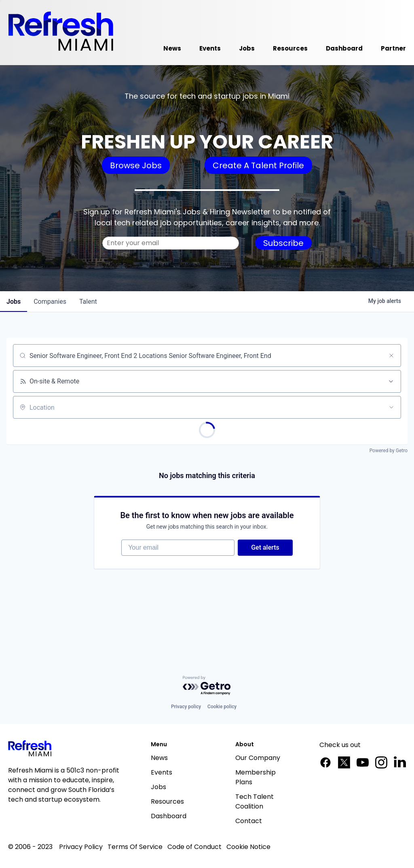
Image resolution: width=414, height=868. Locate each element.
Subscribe (283, 243)
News (159, 758)
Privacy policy (186, 707)
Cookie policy (222, 707)
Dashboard (169, 816)
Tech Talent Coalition (255, 801)
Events (162, 772)
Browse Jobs (136, 165)
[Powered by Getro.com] (207, 686)
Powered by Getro (389, 451)
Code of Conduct (194, 847)
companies (50, 302)
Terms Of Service (135, 847)
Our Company (258, 758)
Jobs (158, 787)
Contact (249, 821)
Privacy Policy (81, 847)
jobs (14, 302)
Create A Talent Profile (258, 165)
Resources (167, 801)
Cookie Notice (248, 847)
